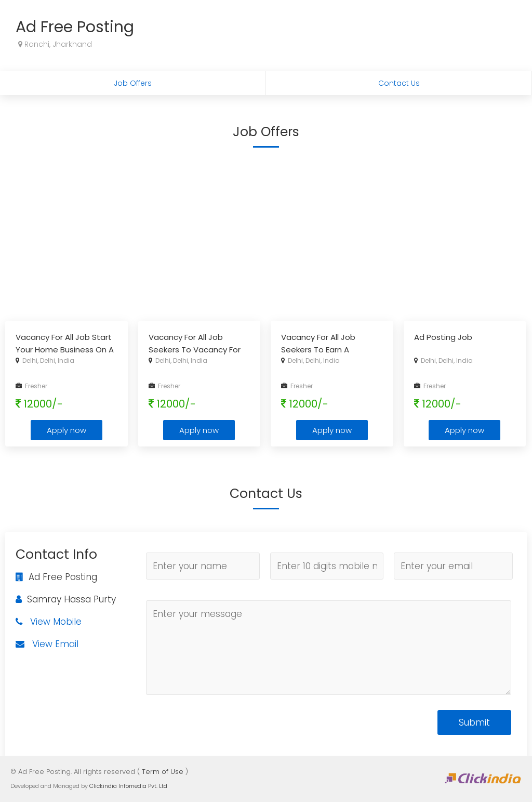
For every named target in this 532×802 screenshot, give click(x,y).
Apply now (66, 430)
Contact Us (399, 83)
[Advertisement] (266, 232)
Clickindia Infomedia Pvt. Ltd (128, 786)
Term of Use (163, 772)
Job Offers (133, 83)
